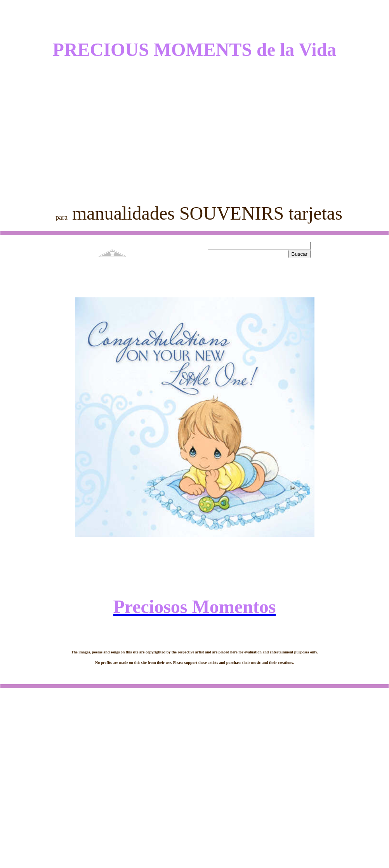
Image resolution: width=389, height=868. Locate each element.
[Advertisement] (194, 125)
